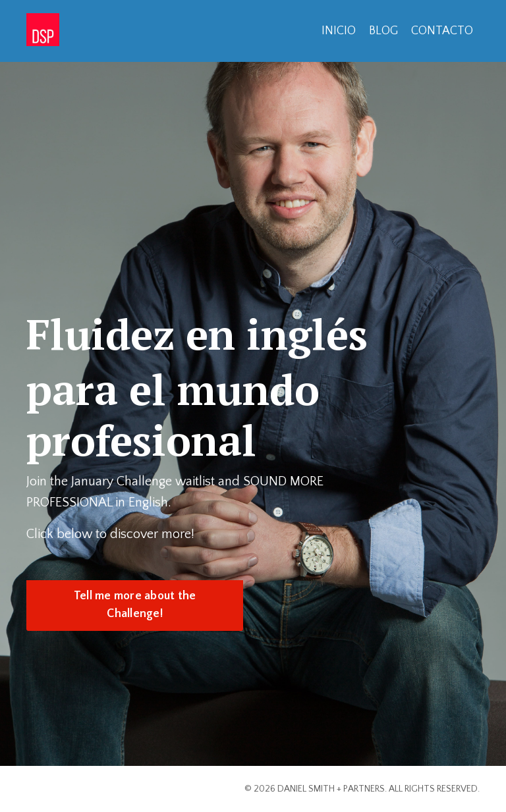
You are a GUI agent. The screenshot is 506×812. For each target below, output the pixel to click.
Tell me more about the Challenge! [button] (135, 605)
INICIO (339, 31)
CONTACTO (442, 31)
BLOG (383, 31)
